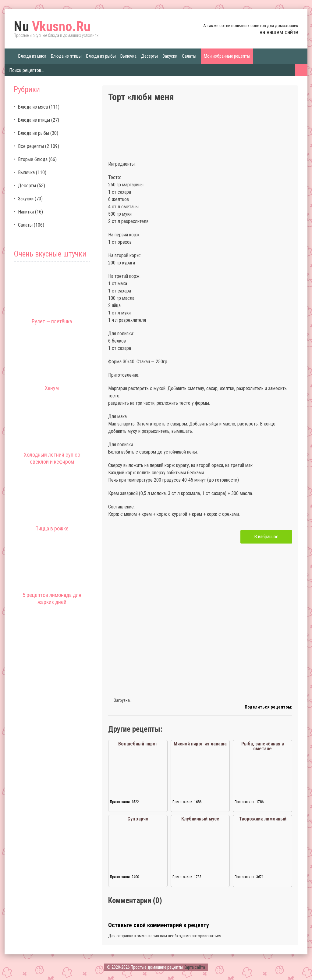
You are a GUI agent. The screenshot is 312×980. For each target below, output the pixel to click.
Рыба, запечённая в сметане (263, 746)
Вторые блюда (33, 159)
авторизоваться (206, 936)
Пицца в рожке (52, 528)
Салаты (189, 56)
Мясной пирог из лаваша (200, 744)
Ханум (52, 388)
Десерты (149, 56)
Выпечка (128, 56)
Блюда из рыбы (101, 56)
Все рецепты (31, 146)
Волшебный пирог (138, 744)
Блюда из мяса (32, 56)
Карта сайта (194, 967)
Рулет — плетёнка (52, 321)
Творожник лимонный (263, 819)
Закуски (170, 56)
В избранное (266, 537)
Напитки (26, 212)
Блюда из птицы (66, 56)
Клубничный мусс (200, 819)
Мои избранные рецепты (227, 56)
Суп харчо (138, 819)
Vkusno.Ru (52, 27)
